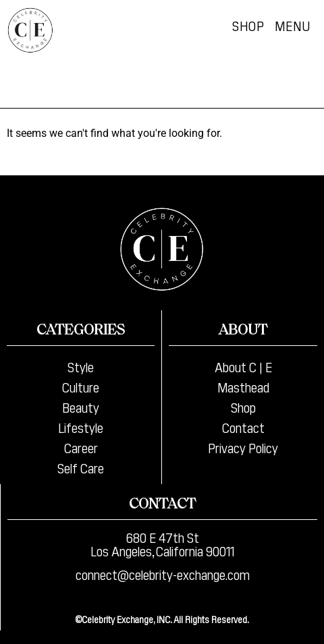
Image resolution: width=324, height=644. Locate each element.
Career (81, 447)
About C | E (243, 366)
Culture (81, 386)
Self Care (81, 467)
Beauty (81, 407)
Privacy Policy (243, 447)
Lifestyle (81, 427)
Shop (248, 25)
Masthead (243, 386)
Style (81, 366)
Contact (243, 427)
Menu (293, 25)
